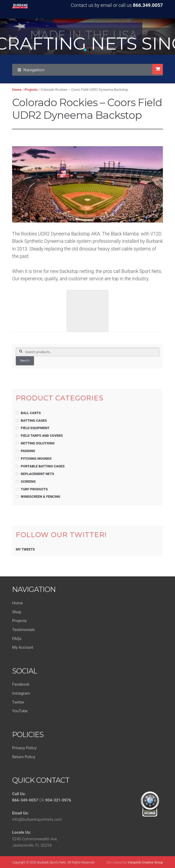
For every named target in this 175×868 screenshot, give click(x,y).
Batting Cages (34, 421)
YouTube (20, 711)
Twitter (18, 702)
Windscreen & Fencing (41, 497)
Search (25, 361)
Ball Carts (31, 413)
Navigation (34, 70)
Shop (17, 612)
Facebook (21, 684)
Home (17, 90)
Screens (28, 482)
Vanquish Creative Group (145, 862)
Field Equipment (35, 428)
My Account (23, 647)
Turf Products (34, 489)
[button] (85, 50)
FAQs (17, 639)
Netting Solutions (38, 443)
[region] (87, 37)
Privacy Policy (24, 748)
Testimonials (23, 630)
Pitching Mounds (36, 459)
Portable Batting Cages (43, 466)
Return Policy (24, 757)
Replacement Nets (37, 474)
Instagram (21, 693)
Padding (28, 451)
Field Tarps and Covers (42, 436)
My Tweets (25, 549)
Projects (31, 90)
